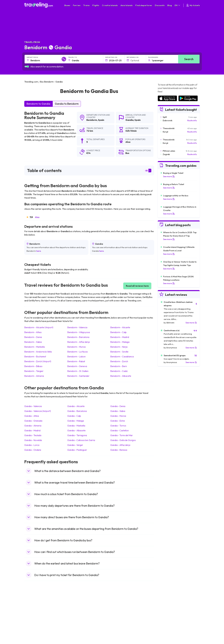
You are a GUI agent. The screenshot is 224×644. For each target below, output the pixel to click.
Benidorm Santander (78, 376)
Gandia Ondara (33, 450)
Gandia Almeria (33, 426)
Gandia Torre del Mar (121, 435)
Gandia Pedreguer (77, 450)
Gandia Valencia (33, 406)
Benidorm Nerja (119, 347)
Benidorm (92, 120)
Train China (119, 611)
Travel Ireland (32, 632)
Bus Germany (76, 611)
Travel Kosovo (32, 635)
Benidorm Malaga (120, 342)
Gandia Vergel (75, 445)
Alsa (37, 217)
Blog (170, 5)
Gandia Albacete (76, 430)
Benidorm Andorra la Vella (38, 352)
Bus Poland (75, 626)
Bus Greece (75, 617)
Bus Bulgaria (75, 608)
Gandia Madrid (32, 430)
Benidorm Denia (33, 337)
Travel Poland (32, 626)
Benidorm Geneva (77, 366)
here (39, 251)
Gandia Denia (118, 406)
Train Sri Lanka (120, 608)
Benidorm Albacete (121, 376)
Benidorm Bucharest (35, 356)
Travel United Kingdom (36, 605)
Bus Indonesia (76, 635)
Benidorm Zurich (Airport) (38, 361)
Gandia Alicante (76, 406)
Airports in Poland (165, 629)
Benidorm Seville (119, 352)
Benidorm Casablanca (122, 356)
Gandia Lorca (32, 445)
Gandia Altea (32, 416)
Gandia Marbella (76, 426)
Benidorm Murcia (76, 347)
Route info (192, 120)
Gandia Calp (74, 416)
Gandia (129, 120)
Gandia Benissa (119, 450)
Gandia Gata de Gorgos (123, 440)
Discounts (160, 5)
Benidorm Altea (33, 332)
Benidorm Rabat (76, 361)
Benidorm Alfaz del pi (79, 342)
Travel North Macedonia (37, 608)
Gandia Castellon (119, 430)
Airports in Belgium (166, 632)
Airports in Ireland (165, 611)
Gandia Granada (33, 421)
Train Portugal (120, 605)
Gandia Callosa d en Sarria (81, 440)
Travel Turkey (32, 620)
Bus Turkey (74, 632)
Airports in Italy (164, 620)
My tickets (193, 5)
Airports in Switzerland (168, 617)
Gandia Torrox (118, 426)
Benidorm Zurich (119, 361)
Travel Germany (33, 617)
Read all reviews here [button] (137, 286)
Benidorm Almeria (34, 376)
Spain (101, 120)
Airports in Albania (166, 626)
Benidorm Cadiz (119, 371)
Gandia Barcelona (77, 411)
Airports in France (165, 608)
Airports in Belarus (166, 614)
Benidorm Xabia (33, 342)
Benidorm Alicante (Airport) (39, 327)
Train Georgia (120, 614)
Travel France (32, 623)
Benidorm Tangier (34, 371)
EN (178, 5)
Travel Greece (32, 614)
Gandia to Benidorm (67, 104)
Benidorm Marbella (34, 347)
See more (169, 176)
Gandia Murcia (118, 416)
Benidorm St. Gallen (78, 371)
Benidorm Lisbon (76, 356)
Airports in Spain (165, 605)
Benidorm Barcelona (78, 337)
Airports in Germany (166, 623)
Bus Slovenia (75, 614)
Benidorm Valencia (77, 327)
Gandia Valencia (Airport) (38, 411)
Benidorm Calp (118, 332)
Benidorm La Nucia (77, 352)
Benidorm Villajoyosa (79, 332)
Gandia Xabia (118, 411)
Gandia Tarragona (77, 435)
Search (189, 59)
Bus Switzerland (77, 629)
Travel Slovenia (33, 629)
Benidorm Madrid (120, 337)
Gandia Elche (118, 421)
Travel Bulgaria (32, 611)
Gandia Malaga (76, 421)
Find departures (144, 5)
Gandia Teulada (33, 435)
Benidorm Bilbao (33, 366)
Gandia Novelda (33, 440)
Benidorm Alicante (120, 327)
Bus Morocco (76, 605)
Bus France (75, 620)
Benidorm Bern (119, 366)
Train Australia (120, 617)
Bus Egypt (74, 623)
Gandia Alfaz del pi (120, 445)
